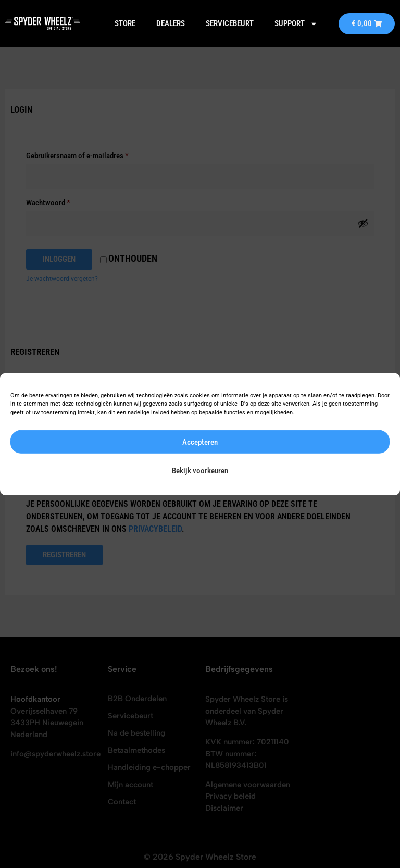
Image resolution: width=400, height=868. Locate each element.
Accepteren (200, 442)
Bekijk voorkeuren (200, 470)
